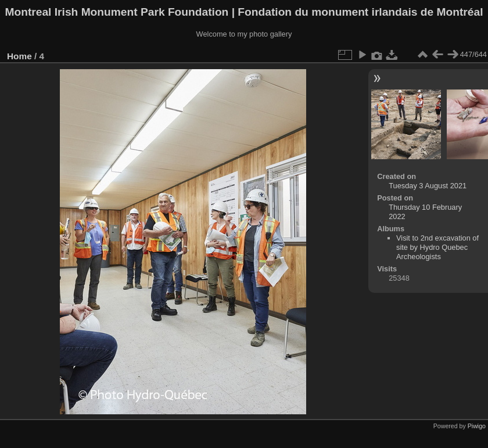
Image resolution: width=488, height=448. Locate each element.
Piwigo (477, 426)
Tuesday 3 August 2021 (428, 186)
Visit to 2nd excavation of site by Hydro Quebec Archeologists (437, 247)
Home (19, 56)
